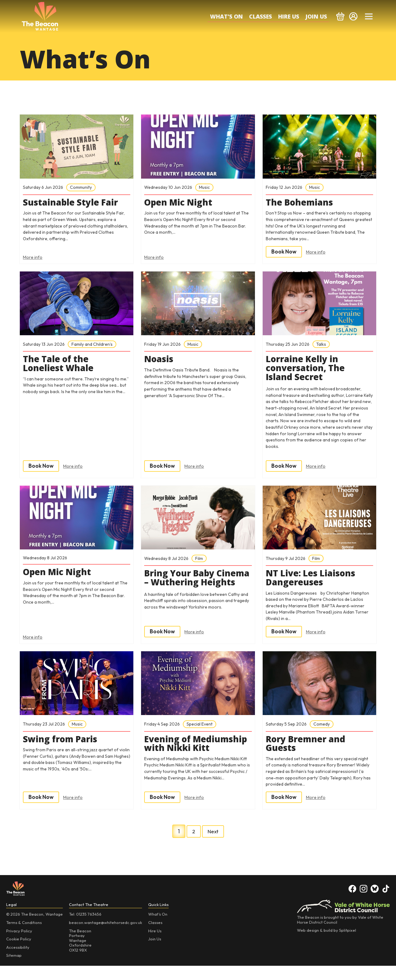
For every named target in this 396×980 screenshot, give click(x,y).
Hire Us (289, 16)
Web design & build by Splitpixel (327, 944)
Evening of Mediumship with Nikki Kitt (186, 758)
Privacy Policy (19, 945)
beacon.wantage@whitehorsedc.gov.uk (105, 937)
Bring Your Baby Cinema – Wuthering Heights (193, 587)
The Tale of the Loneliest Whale (61, 366)
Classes (260, 16)
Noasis (160, 361)
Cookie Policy (19, 953)
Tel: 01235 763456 (85, 928)
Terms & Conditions (24, 937)
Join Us (316, 16)
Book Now (284, 253)
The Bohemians (302, 203)
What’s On (226, 16)
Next (213, 845)
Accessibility (18, 961)
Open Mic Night (181, 203)
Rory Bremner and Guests (309, 754)
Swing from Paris (63, 749)
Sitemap (14, 969)
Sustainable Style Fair (74, 203)
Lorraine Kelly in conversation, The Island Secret (308, 370)
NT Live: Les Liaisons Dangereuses (314, 583)
